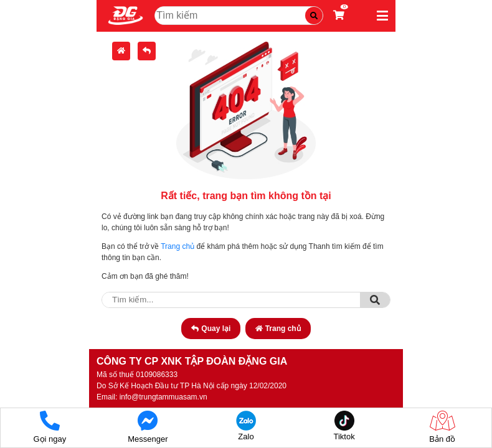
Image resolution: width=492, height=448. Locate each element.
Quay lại (211, 329)
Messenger (148, 427)
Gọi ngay (50, 427)
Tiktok (344, 426)
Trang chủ (177, 246)
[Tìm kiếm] (314, 16)
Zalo (246, 426)
